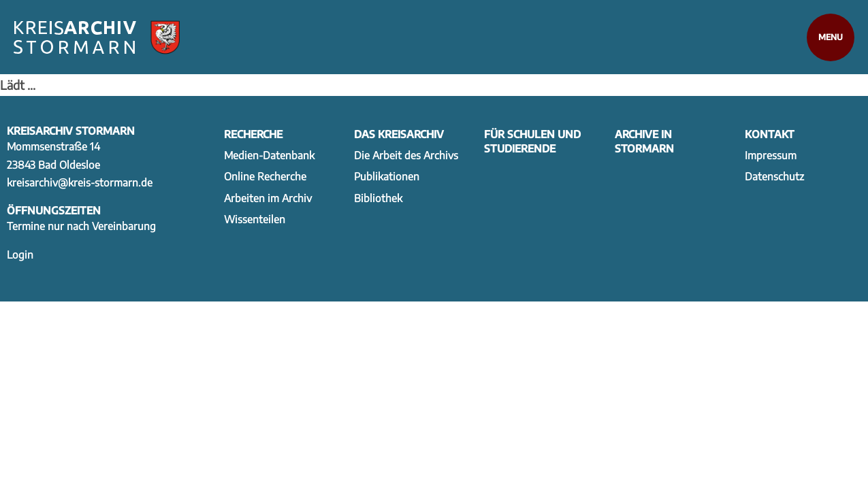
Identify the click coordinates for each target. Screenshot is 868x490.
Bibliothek (378, 198)
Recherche (253, 134)
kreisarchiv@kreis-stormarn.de (80, 182)
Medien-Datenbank (269, 155)
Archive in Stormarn (644, 141)
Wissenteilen (255, 219)
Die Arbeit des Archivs (406, 155)
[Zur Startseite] (97, 37)
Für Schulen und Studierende (532, 141)
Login (20, 254)
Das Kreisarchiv (399, 134)
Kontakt (770, 134)
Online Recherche (265, 176)
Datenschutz (774, 176)
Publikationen (387, 176)
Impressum (771, 155)
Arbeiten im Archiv (268, 198)
